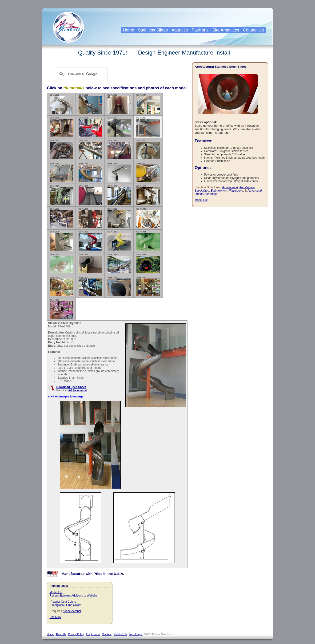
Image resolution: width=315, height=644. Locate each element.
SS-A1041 (61, 309)
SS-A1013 (119, 149)
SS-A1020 (90, 195)
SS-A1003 (119, 104)
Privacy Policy (76, 634)
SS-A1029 (90, 241)
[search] (86, 74)
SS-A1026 (119, 218)
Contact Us (253, 30)
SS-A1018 (148, 172)
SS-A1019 (61, 195)
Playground (236, 191)
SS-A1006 (90, 127)
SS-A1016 (90, 172)
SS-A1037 (61, 286)
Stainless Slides (153, 30)
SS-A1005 (61, 127)
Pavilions (200, 30)
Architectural (230, 187)
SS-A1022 (148, 195)
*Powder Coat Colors (63, 602)
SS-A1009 (148, 127)
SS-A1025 (90, 218)
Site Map (55, 617)
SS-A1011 (61, 149)
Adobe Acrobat (78, 390)
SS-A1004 (148, 104)
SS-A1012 (90, 149)
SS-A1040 (148, 286)
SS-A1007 (119, 127)
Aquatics (180, 30)
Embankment (219, 191)
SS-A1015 (61, 172)
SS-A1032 (61, 263)
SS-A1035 (119, 263)
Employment (93, 634)
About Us (61, 634)
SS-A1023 (61, 218)
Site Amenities (226, 30)
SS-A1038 (90, 286)
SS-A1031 (148, 241)
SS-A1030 (119, 241)
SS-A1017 (119, 172)
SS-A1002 (90, 104)
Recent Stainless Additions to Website (73, 596)
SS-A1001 (61, 104)
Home (128, 30)
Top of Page (136, 634)
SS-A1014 (148, 149)
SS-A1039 (119, 286)
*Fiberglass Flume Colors (66, 605)
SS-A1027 (148, 218)
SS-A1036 (148, 263)
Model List (56, 592)
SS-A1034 (90, 263)
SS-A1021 (119, 195)
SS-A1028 (61, 241)
